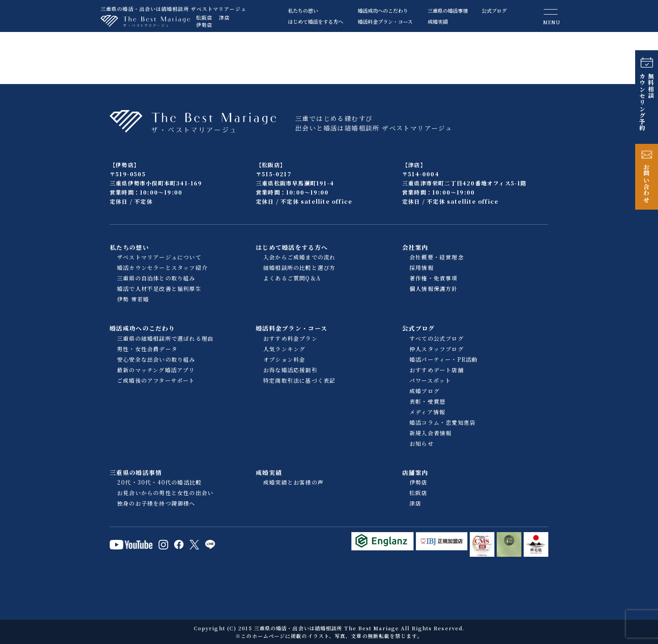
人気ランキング (284, 349)
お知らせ (422, 443)
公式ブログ (494, 11)
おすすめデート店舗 (437, 370)
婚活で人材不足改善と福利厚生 (159, 288)
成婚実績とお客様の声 (293, 482)
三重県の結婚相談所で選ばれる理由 (165, 338)
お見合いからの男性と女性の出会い (165, 493)
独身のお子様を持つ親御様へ (156, 503)
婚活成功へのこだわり (383, 11)
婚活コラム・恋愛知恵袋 (443, 422)
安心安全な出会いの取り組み (156, 359)
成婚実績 (438, 21)
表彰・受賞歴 (427, 401)
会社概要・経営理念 (437, 257)
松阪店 (204, 17)
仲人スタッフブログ (437, 349)
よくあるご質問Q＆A (292, 278)
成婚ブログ (425, 391)
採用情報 (422, 267)
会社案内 (415, 247)
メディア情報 (427, 412)
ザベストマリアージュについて (159, 257)
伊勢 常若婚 (133, 299)
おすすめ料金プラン (290, 338)
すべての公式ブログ (437, 338)
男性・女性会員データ (147, 349)
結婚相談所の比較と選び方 (299, 267)
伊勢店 (204, 25)
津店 (224, 17)
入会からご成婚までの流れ (299, 257)
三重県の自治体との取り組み (156, 278)
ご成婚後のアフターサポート (156, 380)
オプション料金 (284, 359)
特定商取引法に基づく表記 (299, 380)
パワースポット (430, 380)
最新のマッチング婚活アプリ (156, 370)
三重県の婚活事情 (448, 11)
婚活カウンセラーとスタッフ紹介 (162, 267)
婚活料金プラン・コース (385, 21)
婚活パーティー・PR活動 (443, 359)
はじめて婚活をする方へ (316, 21)
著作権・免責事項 (434, 278)
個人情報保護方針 (434, 288)
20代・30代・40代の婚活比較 (159, 482)
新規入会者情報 (430, 433)
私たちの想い (303, 11)
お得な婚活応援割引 (290, 370)
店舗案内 (415, 472)
